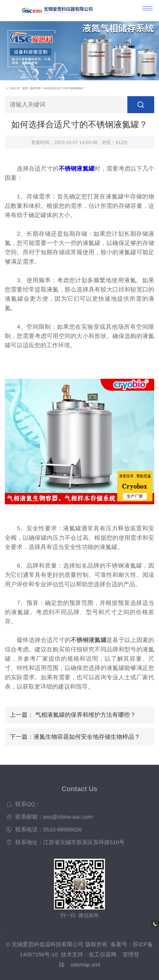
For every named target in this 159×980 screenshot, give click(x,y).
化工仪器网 (103, 954)
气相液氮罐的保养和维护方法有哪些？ (86, 715)
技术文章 (36, 88)
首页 (25, 88)
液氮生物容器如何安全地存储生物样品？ (87, 737)
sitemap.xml (85, 965)
